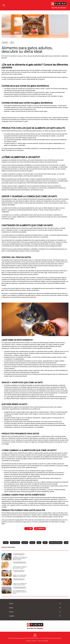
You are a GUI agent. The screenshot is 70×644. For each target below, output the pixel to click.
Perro (45, 543)
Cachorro (25, 543)
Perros (11, 604)
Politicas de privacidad (43, 641)
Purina (11, 612)
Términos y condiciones (31, 641)
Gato (39, 543)
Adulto (6, 543)
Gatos (11, 608)
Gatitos (32, 543)
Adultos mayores (15, 543)
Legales (12, 616)
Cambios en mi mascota (56, 543)
